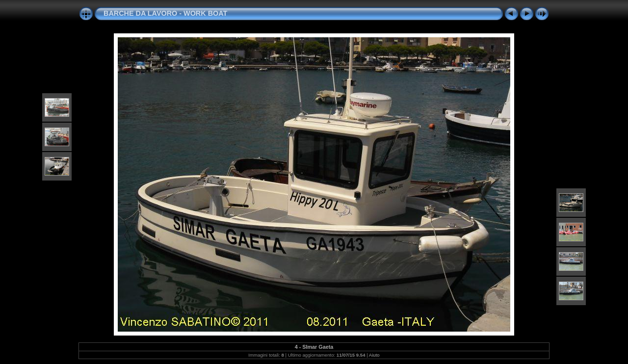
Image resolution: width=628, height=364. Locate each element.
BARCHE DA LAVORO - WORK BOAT (165, 13)
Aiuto (374, 355)
